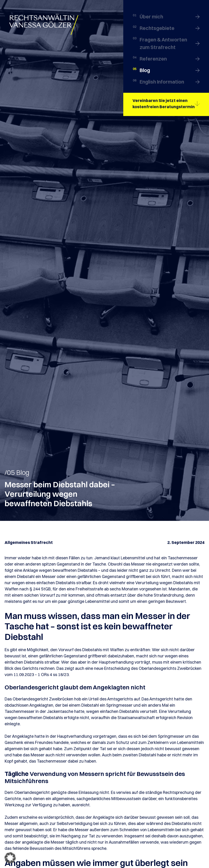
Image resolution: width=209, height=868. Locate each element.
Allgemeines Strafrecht (29, 542)
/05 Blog (17, 472)
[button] (10, 858)
